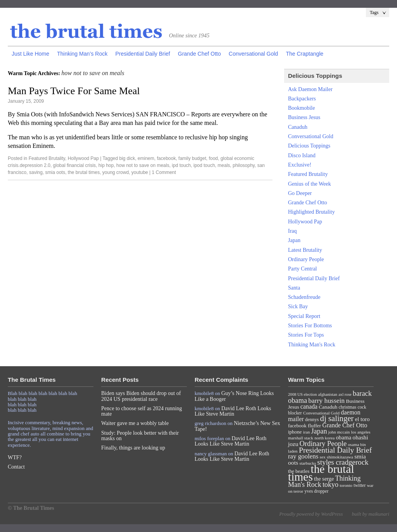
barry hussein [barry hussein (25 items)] (326, 400)
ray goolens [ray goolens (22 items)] (303, 456)
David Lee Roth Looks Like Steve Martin (233, 411)
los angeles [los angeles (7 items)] (361, 432)
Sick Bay (298, 306)
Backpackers (302, 99)
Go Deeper (300, 193)
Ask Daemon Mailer (310, 89)
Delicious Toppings (309, 146)
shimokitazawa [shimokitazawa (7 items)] (340, 457)
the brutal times (84, 172)
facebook (166, 158)
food (213, 158)
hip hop (106, 165)
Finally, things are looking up (133, 448)
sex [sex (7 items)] (322, 457)
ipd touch (182, 165)
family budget (192, 158)
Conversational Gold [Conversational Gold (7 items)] (321, 413)
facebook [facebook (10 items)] (297, 426)
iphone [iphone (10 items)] (295, 432)
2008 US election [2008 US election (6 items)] (302, 394)
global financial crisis (74, 165)
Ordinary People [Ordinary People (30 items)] (323, 444)
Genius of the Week (309, 184)
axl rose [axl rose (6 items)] (345, 394)
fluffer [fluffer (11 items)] (314, 426)
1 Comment (164, 172)
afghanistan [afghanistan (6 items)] (328, 394)
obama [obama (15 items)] (344, 437)
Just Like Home (30, 54)
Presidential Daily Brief (143, 54)
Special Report (304, 316)
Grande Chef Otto (199, 54)
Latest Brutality (305, 250)
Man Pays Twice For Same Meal (74, 91)
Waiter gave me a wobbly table (135, 423)
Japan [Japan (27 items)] (319, 431)
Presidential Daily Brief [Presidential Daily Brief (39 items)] (336, 450)
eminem (146, 158)
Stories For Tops (306, 335)
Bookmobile (301, 108)
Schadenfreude (304, 297)
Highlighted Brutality (311, 212)
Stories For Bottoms (310, 326)
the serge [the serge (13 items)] (324, 479)
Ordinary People (306, 259)
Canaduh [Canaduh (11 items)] (328, 407)
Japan (294, 240)
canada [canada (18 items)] (309, 406)
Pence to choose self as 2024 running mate (142, 411)
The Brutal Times (86, 32)
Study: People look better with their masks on (140, 436)
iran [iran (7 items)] (307, 432)
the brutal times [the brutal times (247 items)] (321, 473)
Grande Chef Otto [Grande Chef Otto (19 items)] (345, 425)
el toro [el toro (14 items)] (362, 419)
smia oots (55, 172)
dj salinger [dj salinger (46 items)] (337, 418)
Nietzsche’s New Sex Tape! (237, 426)
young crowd (116, 172)
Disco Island (302, 155)
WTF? (15, 457)
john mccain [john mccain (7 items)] (339, 432)
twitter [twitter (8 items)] (360, 485)
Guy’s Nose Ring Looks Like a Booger (234, 396)
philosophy (244, 165)
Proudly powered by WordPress (311, 514)
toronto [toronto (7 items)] (346, 485)
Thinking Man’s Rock (82, 54)
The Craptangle (305, 54)
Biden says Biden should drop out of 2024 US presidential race (141, 396)
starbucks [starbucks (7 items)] (308, 463)
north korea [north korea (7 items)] (325, 438)
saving (36, 172)
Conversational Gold (254, 54)
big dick (127, 158)
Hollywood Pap (83, 158)
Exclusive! (300, 165)
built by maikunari (371, 514)
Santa (294, 288)
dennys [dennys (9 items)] (312, 420)
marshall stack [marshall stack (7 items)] (301, 438)
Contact (16, 467)
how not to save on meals (143, 165)
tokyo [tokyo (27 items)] (331, 485)
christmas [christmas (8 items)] (347, 407)
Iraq (292, 231)
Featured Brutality (47, 158)
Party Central (302, 269)
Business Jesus (304, 117)
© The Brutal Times (31, 508)
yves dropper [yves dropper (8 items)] (316, 491)
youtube (140, 172)
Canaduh (298, 127)
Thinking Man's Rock (312, 345)
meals (224, 165)
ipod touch (204, 165)
